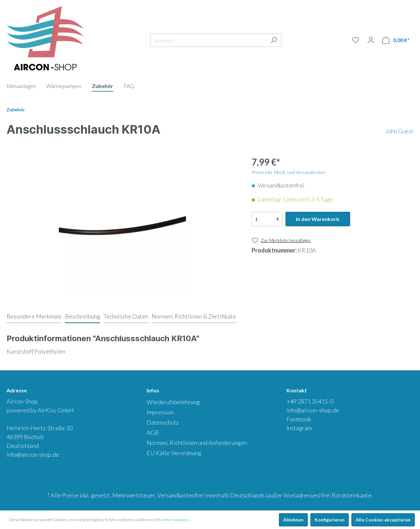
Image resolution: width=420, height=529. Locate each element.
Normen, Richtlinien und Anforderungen (197, 443)
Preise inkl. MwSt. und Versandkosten (289, 172)
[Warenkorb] (396, 40)
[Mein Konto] (371, 40)
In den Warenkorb (318, 219)
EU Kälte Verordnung (174, 453)
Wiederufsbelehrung (173, 402)
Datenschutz (163, 422)
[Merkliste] (356, 40)
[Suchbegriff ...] (208, 40)
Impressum (160, 412)
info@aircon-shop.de (33, 454)
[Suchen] (274, 40)
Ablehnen (293, 520)
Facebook (299, 419)
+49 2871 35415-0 (310, 401)
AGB (153, 432)
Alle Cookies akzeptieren (383, 520)
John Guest (399, 131)
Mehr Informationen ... (172, 520)
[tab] (34, 316)
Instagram (299, 428)
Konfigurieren (330, 520)
